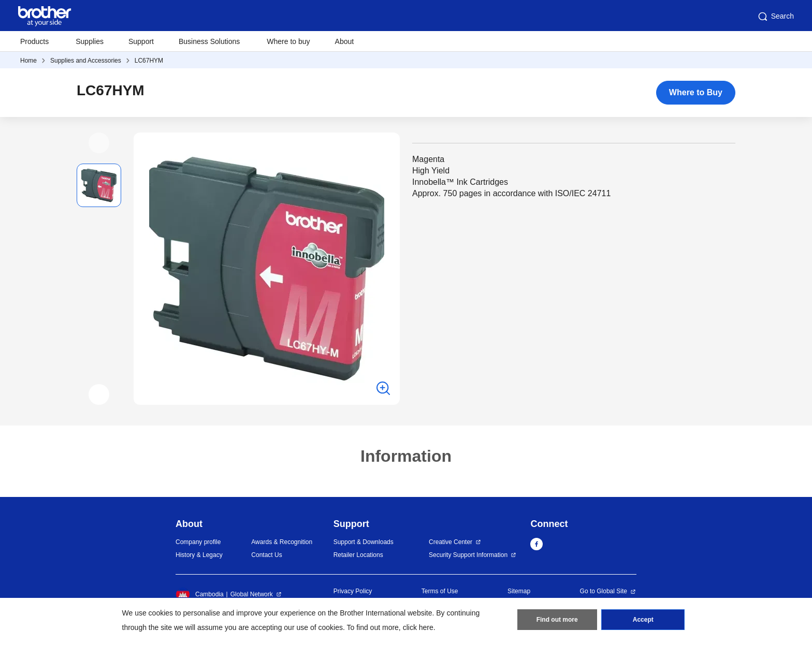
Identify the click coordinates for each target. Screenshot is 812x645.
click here (418, 627)
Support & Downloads (364, 542)
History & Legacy (199, 555)
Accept (643, 620)
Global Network (252, 594)
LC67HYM (149, 61)
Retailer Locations (358, 555)
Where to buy (288, 41)
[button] (99, 143)
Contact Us (266, 555)
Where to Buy (696, 92)
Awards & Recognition (282, 542)
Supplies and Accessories (86, 61)
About (345, 41)
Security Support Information (468, 555)
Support (141, 41)
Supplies (90, 41)
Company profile (198, 542)
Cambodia (200, 594)
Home (28, 61)
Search (775, 17)
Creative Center (451, 542)
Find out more (557, 620)
